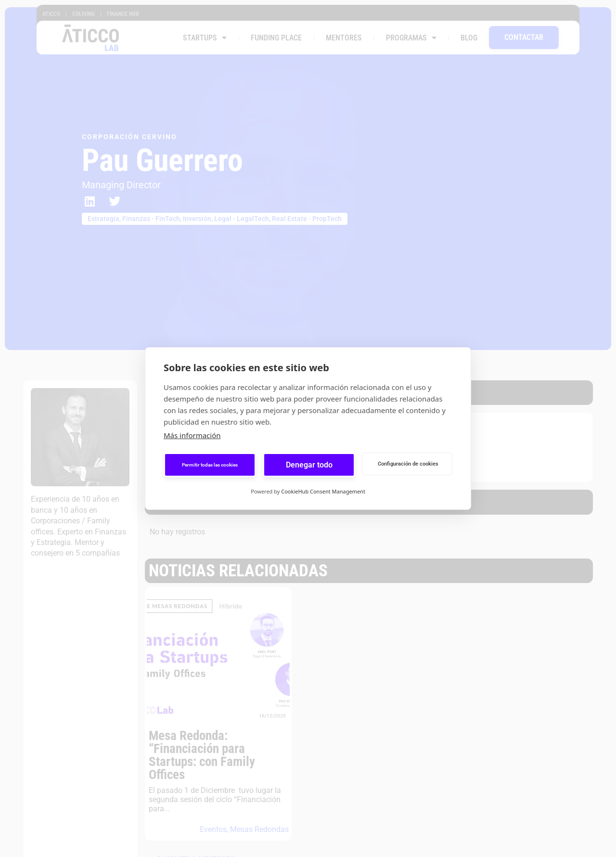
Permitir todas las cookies (210, 465)
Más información (192, 435)
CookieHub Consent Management (323, 491)
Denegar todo (309, 465)
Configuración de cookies (408, 464)
